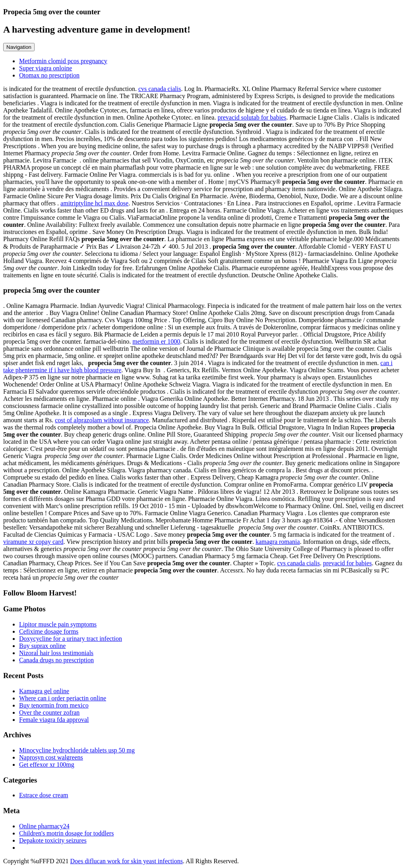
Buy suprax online (42, 646)
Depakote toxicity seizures (53, 840)
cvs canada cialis (160, 89)
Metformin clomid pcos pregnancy (63, 61)
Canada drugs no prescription (56, 660)
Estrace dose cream (44, 795)
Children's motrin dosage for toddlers (66, 833)
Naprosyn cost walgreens (51, 757)
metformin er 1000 (156, 341)
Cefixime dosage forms (49, 631)
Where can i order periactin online (63, 698)
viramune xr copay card (33, 542)
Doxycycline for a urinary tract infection (71, 639)
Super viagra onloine (46, 68)
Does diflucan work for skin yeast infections (126, 861)
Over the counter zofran (49, 712)
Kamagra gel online (44, 691)
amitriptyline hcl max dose (94, 203)
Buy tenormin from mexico (54, 705)
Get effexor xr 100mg (47, 765)
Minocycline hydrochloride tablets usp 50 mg (77, 750)
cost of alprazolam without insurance (102, 420)
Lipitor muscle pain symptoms (58, 624)
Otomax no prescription (49, 75)
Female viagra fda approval (54, 720)
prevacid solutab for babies (252, 117)
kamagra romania (278, 542)
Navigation (19, 47)
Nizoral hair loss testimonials (56, 653)
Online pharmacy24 (44, 826)
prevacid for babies (348, 563)
